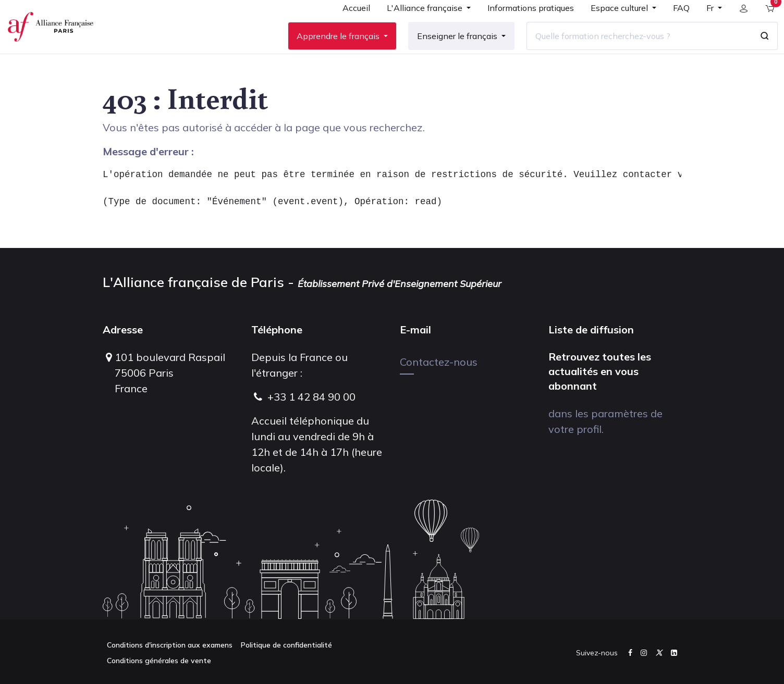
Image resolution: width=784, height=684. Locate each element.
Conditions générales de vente (159, 661)
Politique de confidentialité (286, 645)
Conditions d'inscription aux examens (170, 645)
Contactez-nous (439, 362)
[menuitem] (348, 27)
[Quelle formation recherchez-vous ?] (631, 52)
